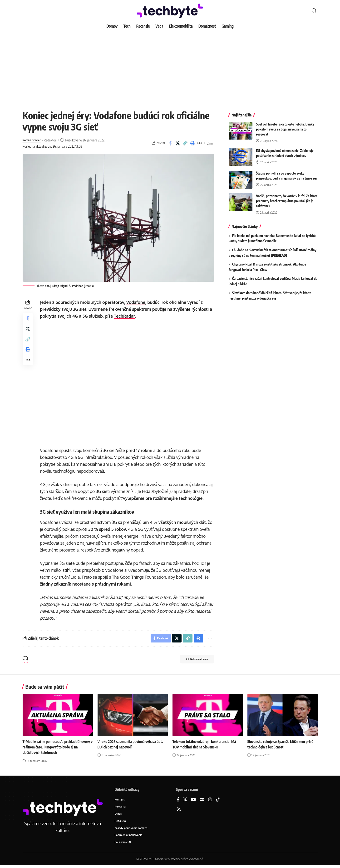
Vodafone (137, 302)
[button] (314, 11)
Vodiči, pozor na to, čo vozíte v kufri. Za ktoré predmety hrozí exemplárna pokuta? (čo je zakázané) (287, 197)
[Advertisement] (170, 67)
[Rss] (179, 810)
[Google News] (202, 801)
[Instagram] (210, 801)
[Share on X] (177, 143)
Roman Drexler (33, 140)
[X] (185, 801)
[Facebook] (178, 801)
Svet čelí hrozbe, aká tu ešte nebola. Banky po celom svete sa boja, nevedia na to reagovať (285, 126)
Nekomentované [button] (193, 661)
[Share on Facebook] (170, 143)
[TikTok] (218, 801)
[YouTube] (193, 801)
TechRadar (125, 316)
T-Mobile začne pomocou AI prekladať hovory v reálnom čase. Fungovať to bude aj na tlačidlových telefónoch (57, 748)
